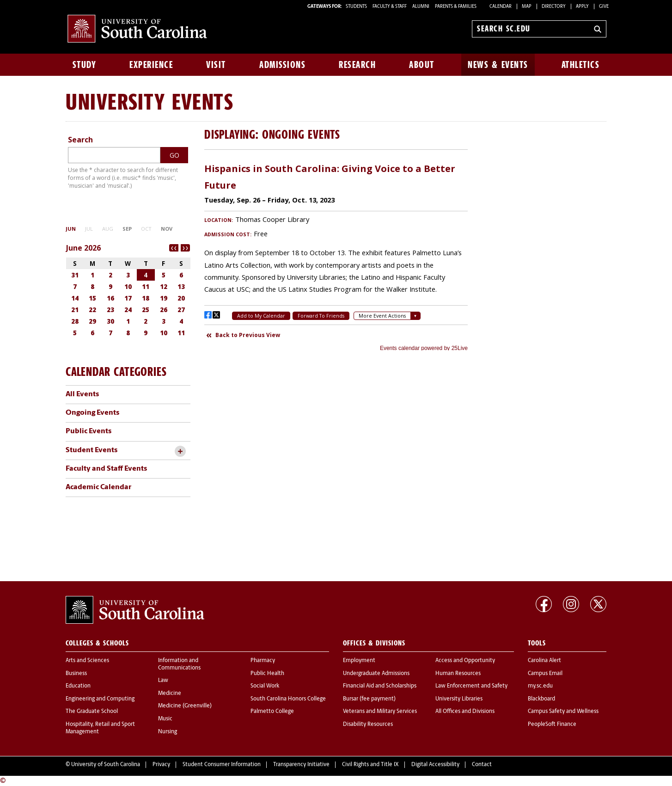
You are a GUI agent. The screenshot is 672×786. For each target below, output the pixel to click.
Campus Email (545, 674)
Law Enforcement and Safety (471, 686)
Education (78, 686)
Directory (554, 7)
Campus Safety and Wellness (563, 712)
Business (76, 674)
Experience (151, 65)
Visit (216, 65)
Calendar (501, 7)
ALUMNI (421, 7)
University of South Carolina (106, 765)
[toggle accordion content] (180, 451)
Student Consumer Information (222, 765)
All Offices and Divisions (465, 712)
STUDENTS (357, 7)
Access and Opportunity (465, 661)
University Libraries (459, 699)
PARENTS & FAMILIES (456, 7)
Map (527, 7)
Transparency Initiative (301, 765)
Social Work (265, 686)
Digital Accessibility (435, 765)
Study (85, 65)
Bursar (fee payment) (369, 699)
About (422, 65)
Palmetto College (272, 712)
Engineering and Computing (100, 699)
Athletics (581, 65)
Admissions (282, 65)
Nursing (168, 732)
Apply (582, 7)
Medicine (170, 694)
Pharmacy (263, 661)
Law (163, 681)
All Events (82, 394)
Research (357, 65)
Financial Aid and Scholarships (380, 686)
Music (165, 719)
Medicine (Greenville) (185, 706)
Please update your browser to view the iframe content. (336, 254)
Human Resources (458, 674)
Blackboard (541, 699)
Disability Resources (368, 725)
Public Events (89, 431)
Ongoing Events (92, 413)
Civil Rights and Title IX (370, 765)
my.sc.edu (540, 686)
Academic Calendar (98, 487)
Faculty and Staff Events (106, 469)
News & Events (498, 65)
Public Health (267, 674)
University (115, 101)
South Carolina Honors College (288, 699)
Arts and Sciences (87, 661)
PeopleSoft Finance (552, 725)
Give (604, 7)
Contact (482, 765)
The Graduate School (92, 712)
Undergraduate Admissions (376, 674)
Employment (359, 661)
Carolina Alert (544, 661)
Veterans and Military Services (380, 712)
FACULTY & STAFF (390, 7)
